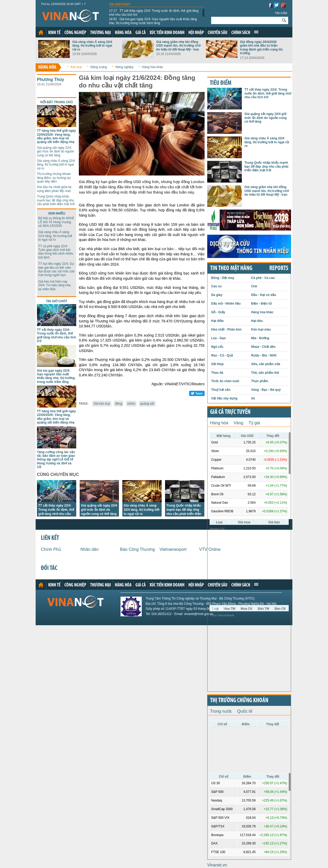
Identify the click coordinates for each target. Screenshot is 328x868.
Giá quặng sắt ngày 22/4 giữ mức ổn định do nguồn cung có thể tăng (56, 152)
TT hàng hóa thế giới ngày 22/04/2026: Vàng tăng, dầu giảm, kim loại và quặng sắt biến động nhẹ (56, 136)
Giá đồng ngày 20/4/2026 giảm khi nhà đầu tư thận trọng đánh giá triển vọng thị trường (261, 48)
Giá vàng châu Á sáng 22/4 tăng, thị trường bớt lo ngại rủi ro (92, 46)
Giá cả (141, 33)
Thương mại (100, 33)
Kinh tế (54, 33)
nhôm (131, 404)
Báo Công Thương (137, 549)
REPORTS (279, 268)
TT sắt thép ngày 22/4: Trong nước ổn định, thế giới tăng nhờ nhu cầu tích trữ (154, 13)
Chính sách (241, 33)
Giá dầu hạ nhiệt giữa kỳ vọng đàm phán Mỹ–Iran (54, 189)
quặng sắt (147, 404)
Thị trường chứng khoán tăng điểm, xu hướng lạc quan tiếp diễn (54, 178)
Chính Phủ (51, 549)
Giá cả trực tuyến (230, 412)
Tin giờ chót (120, 4)
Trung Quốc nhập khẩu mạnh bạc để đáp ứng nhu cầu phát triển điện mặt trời (56, 200)
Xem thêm (256, 32)
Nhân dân (89, 549)
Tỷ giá (254, 423)
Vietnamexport (173, 549)
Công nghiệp (75, 33)
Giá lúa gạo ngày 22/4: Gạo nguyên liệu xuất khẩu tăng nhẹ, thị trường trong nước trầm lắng (153, 21)
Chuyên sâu (218, 33)
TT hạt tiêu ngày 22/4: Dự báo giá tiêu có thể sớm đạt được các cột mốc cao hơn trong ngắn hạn (56, 269)
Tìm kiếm (281, 13)
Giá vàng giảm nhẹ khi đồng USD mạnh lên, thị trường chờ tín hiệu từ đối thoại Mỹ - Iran (178, 46)
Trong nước (221, 711)
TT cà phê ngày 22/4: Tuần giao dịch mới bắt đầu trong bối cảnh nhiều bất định (56, 252)
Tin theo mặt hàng (231, 268)
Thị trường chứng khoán (239, 701)
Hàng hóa (123, 33)
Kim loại (76, 67)
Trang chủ (41, 32)
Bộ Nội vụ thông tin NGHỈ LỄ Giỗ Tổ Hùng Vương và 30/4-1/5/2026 (56, 222)
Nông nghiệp (124, 67)
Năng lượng (99, 67)
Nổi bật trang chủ (57, 102)
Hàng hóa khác (153, 67)
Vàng (238, 423)
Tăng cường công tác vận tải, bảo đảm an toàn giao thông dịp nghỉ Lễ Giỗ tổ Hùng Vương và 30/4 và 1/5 (56, 460)
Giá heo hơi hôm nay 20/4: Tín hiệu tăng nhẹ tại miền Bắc (54, 285)
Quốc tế (245, 711)
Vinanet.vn (217, 865)
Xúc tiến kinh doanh (167, 33)
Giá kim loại (102, 404)
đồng (119, 404)
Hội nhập (196, 33)
